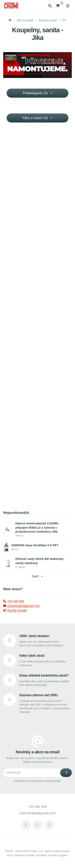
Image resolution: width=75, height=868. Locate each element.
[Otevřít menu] (68, 6)
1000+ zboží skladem (34, 636)
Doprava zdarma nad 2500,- (39, 695)
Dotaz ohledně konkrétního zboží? (44, 675)
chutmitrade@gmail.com (21, 606)
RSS (10, 855)
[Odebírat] (66, 773)
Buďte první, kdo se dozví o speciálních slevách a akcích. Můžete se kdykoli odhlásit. (37, 760)
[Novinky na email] (37, 773)
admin (48, 851)
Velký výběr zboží (32, 656)
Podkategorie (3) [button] (38, 93)
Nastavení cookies (24, 855)
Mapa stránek (61, 851)
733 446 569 (14, 601)
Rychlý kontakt (15, 610)
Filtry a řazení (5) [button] (37, 118)
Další (37, 576)
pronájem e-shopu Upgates (52, 855)
